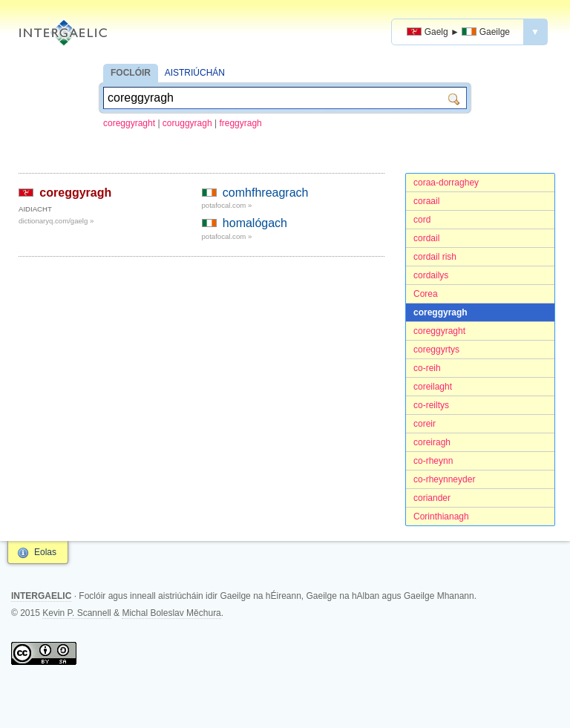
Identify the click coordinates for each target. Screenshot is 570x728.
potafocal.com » (227, 205)
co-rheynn (433, 461)
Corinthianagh (441, 517)
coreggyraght (129, 123)
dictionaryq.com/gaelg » (56, 221)
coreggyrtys (436, 350)
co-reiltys (431, 405)
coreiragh (432, 442)
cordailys (431, 275)
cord (422, 220)
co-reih (427, 368)
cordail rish (435, 257)
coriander (432, 498)
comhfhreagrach (266, 193)
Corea (426, 294)
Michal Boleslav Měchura (171, 613)
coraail (426, 201)
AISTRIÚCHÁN (195, 73)
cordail (426, 238)
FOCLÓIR (131, 73)
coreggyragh (440, 312)
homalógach (255, 223)
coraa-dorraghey (446, 183)
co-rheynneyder (444, 479)
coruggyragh (187, 123)
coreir (425, 424)
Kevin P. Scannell (77, 613)
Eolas (45, 552)
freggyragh (240, 123)
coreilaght (433, 387)
